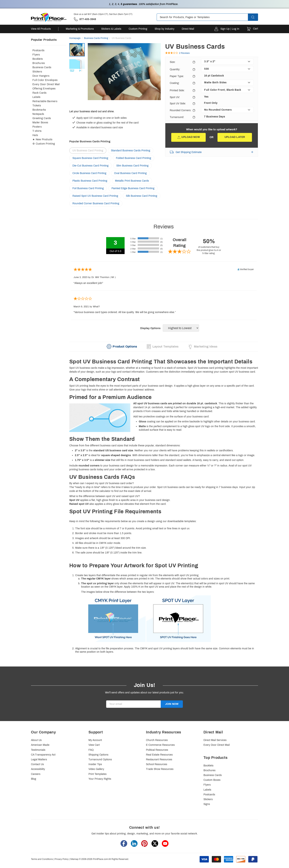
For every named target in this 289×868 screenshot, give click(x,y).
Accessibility (38, 769)
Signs (207, 804)
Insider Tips (95, 764)
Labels (36, 97)
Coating (175, 83)
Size (173, 62)
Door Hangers (41, 76)
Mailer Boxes (40, 123)
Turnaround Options (100, 759)
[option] (124, 75)
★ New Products (42, 139)
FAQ (91, 750)
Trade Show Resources (160, 769)
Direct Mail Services (215, 740)
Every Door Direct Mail (46, 84)
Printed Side (177, 90)
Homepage (75, 38)
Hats (35, 135)
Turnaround (177, 117)
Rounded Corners (181, 110)
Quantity (175, 69)
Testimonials (38, 750)
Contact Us (37, 764)
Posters (37, 127)
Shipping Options (98, 755)
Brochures (39, 63)
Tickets (37, 106)
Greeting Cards (42, 118)
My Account (95, 740)
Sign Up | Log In (230, 29)
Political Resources (157, 750)
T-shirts (37, 131)
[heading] (164, 362)
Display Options (150, 328)
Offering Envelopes (44, 89)
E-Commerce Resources (160, 745)
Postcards (38, 50)
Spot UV (175, 97)
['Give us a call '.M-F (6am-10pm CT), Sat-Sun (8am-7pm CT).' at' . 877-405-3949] (85, 19)
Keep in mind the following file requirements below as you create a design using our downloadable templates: (164, 581)
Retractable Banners (45, 101)
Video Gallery (96, 769)
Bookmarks (39, 110)
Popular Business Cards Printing (90, 142)
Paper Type (177, 76)
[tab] (121, 347)
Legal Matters (39, 759)
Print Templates (98, 774)
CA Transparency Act (43, 755)
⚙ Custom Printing (44, 144)
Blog (34, 779)
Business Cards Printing (96, 38)
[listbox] (227, 62)
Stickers (37, 72)
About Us (36, 740)
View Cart (94, 745)
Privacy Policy (62, 859)
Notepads (38, 114)
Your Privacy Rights (100, 779)
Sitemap (74, 859)
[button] (256, 17)
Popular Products (44, 40)
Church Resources (157, 740)
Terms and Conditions (42, 859)
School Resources (157, 764)
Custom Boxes (212, 780)
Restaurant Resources (159, 759)
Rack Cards (40, 93)
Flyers (36, 55)
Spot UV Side (178, 104)
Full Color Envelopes (45, 80)
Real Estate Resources (159, 755)
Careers (36, 774)
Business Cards (42, 67)
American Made (40, 745)
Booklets (38, 59)
